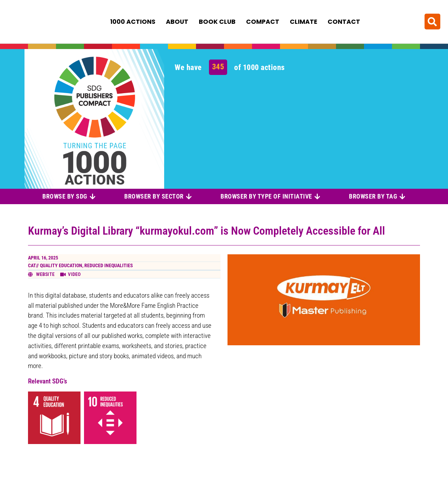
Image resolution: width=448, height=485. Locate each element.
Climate (303, 21)
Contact (344, 21)
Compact (263, 21)
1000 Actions (133, 21)
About (177, 21)
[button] (432, 21)
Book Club (217, 21)
